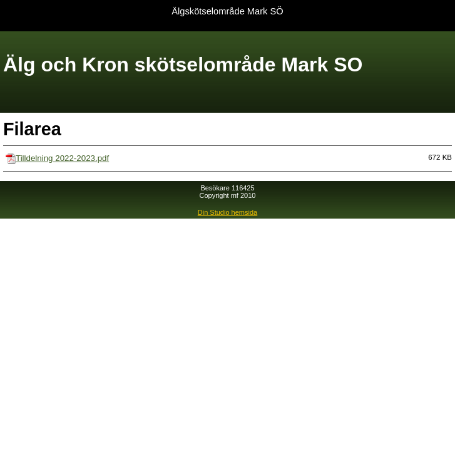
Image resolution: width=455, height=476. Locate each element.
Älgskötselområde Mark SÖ (227, 11)
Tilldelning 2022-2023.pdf (62, 158)
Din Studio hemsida (227, 212)
